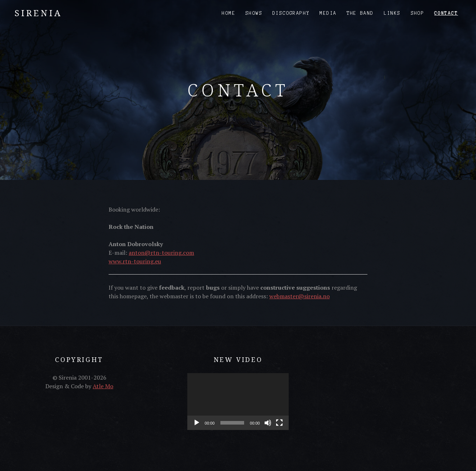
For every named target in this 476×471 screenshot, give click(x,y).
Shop (418, 13)
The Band (360, 13)
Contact (446, 13)
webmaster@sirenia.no (299, 296)
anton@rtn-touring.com (161, 253)
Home (229, 13)
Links (392, 13)
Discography (291, 13)
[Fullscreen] (279, 423)
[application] (238, 402)
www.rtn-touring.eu (135, 261)
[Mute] (268, 423)
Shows (254, 13)
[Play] (197, 423)
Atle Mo (103, 386)
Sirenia (38, 13)
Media (328, 13)
